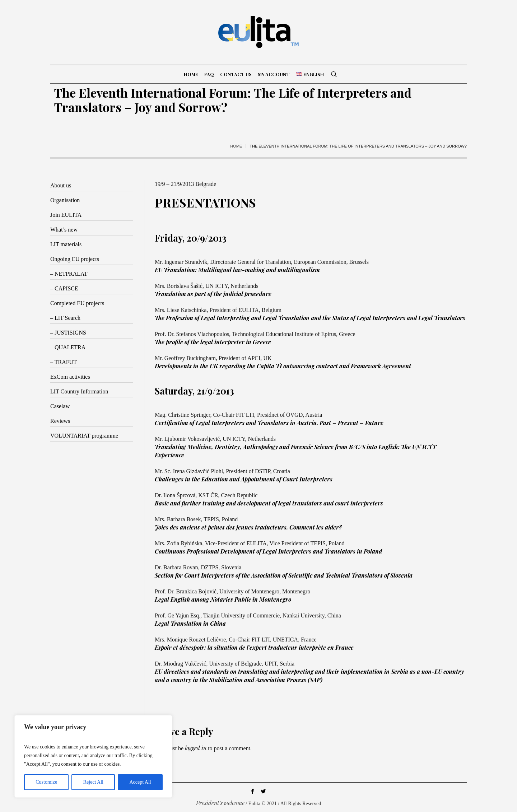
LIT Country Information (79, 391)
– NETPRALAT (69, 274)
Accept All (140, 782)
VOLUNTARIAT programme (84, 436)
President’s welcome (220, 803)
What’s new (64, 230)
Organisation (65, 200)
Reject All (93, 782)
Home (236, 146)
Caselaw (60, 406)
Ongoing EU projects (75, 259)
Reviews (60, 421)
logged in (196, 748)
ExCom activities (70, 377)
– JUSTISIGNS (68, 333)
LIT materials (66, 244)
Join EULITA (66, 215)
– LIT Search (65, 318)
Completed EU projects (77, 303)
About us (61, 185)
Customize (46, 782)
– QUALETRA (68, 347)
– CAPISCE (64, 288)
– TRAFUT (64, 362)
